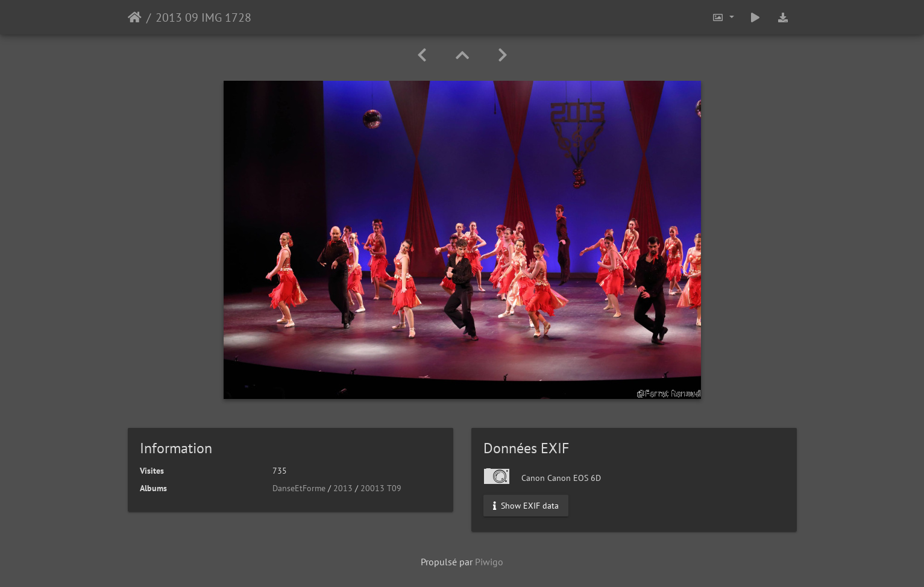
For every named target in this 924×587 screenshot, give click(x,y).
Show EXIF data (526, 506)
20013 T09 (381, 488)
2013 (343, 488)
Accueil (135, 17)
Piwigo (489, 562)
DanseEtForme (299, 488)
